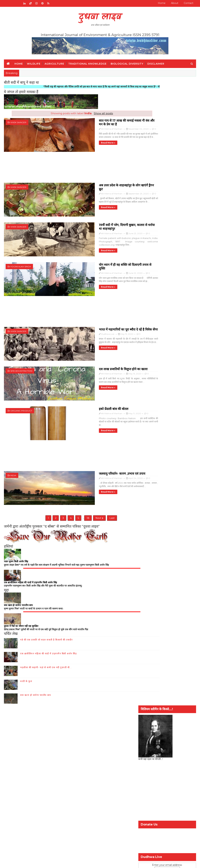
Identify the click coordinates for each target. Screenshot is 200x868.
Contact (189, 3)
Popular (167, 535)
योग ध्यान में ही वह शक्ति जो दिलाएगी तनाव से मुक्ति (83, 247)
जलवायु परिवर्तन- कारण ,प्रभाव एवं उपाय (77, 434)
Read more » (63, 138)
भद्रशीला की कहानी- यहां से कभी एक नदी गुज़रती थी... (46, 627)
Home (162, 3)
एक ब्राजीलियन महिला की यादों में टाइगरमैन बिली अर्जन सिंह (48, 613)
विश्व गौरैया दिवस (161, 561)
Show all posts (91, 113)
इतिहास (12, 715)
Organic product (21, 377)
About (175, 3)
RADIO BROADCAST (33, 676)
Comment (186, 535)
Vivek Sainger (18, 122)
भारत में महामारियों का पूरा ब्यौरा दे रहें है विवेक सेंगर (83, 306)
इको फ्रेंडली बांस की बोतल (68, 375)
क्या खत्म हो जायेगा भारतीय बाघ (36, 654)
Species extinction (21, 343)
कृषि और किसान (147, 555)
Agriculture (54, 64)
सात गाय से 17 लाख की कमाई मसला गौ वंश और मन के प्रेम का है (91, 120)
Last (99, 476)
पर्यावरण (179, 555)
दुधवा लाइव (100, 17)
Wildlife (34, 64)
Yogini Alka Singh (21, 250)
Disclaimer (156, 64)
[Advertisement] (69, 165)
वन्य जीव (12, 709)
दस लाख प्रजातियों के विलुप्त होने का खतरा (78, 341)
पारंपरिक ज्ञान (14, 720)
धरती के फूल (26, 640)
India (13, 436)
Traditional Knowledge (87, 64)
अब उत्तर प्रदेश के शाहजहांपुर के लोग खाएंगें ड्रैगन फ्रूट (83, 179)
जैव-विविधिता (165, 555)
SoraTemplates (53, 863)
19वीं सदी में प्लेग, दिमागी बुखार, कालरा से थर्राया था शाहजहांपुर (90, 213)
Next (87, 476)
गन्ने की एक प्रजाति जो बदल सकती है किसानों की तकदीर (46, 599)
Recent (148, 535)
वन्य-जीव (144, 561)
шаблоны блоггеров (94, 863)
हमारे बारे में (66, 676)
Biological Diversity (127, 64)
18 (75, 476)
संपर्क (53, 676)
